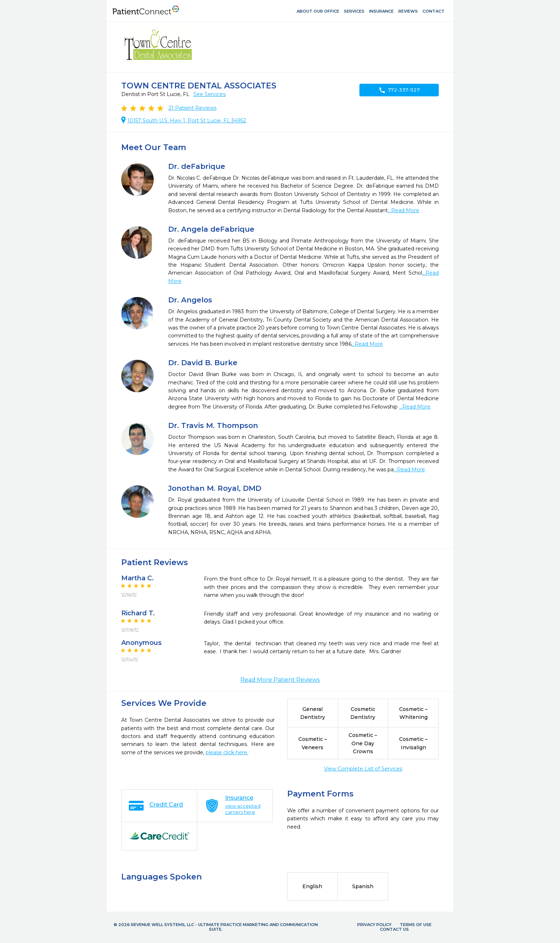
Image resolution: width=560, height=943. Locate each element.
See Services (209, 94)
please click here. (227, 752)
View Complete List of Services (363, 769)
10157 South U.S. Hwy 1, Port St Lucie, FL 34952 (187, 121)
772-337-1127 (399, 90)
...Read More (404, 210)
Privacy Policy (374, 925)
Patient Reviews (192, 108)
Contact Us (394, 929)
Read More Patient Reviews (280, 680)
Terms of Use (416, 925)
